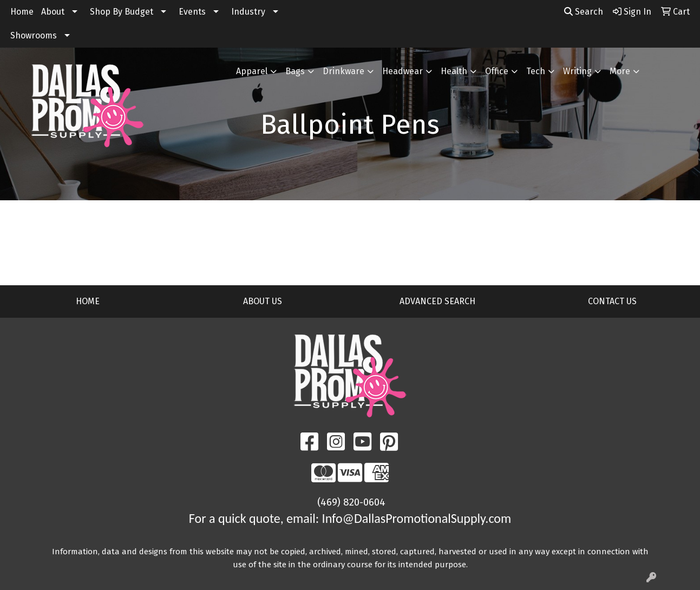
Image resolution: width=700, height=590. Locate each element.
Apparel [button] (252, 71)
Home (22, 12)
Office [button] (497, 71)
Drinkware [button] (344, 71)
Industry (248, 12)
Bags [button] (295, 71)
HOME (88, 301)
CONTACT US (612, 301)
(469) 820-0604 (351, 502)
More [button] (620, 71)
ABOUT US (263, 301)
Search (584, 12)
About (53, 12)
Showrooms (34, 35)
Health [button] (454, 71)
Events (192, 12)
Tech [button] (536, 71)
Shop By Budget (122, 12)
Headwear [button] (403, 71)
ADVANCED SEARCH (437, 301)
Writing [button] (577, 71)
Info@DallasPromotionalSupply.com (417, 518)
